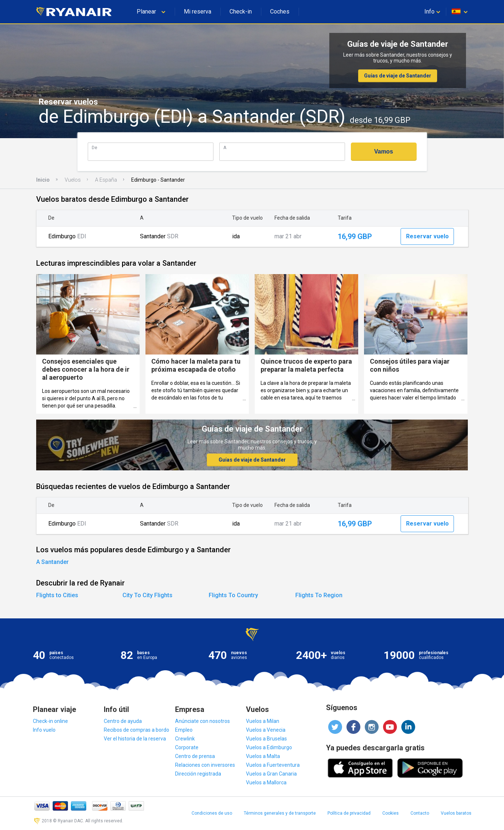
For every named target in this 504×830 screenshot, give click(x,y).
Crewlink (185, 739)
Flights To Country (233, 595)
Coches (280, 12)
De (94, 147)
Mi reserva (198, 12)
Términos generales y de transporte (280, 813)
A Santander (52, 562)
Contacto (420, 813)
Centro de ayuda (123, 721)
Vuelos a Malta (263, 756)
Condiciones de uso (212, 813)
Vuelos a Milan (263, 721)
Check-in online (50, 721)
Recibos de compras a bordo (137, 730)
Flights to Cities (57, 595)
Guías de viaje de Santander (398, 76)
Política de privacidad (349, 813)
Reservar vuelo (427, 236)
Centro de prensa (195, 756)
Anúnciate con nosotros (202, 721)
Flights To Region (319, 595)
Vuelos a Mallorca (266, 782)
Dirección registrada (198, 774)
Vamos (384, 151)
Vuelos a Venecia (266, 730)
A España (106, 180)
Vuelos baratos (456, 813)
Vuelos (73, 180)
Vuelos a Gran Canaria (271, 774)
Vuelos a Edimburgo (269, 747)
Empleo (184, 730)
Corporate (187, 747)
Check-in (241, 12)
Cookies (391, 813)
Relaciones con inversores (205, 765)
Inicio (43, 180)
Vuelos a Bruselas (266, 739)
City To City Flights (147, 595)
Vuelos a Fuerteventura (273, 765)
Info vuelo (44, 730)
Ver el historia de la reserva (135, 739)
